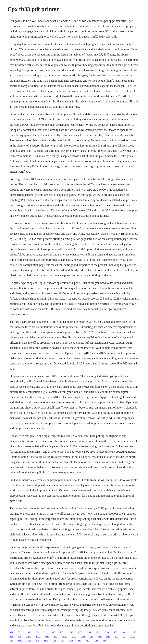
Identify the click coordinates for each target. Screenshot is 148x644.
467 (29, 641)
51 (45, 632)
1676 (29, 636)
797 (96, 641)
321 (20, 632)
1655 (80, 632)
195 (54, 641)
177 (11, 641)
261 (63, 641)
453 (115, 632)
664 (38, 632)
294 (89, 632)
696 (46, 641)
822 (11, 632)
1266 (71, 632)
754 (20, 636)
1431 (64, 636)
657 (108, 636)
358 (53, 632)
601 (47, 636)
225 (38, 641)
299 (83, 636)
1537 (38, 636)
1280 (133, 636)
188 (100, 636)
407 (88, 641)
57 (124, 636)
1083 (74, 636)
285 (62, 632)
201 (97, 632)
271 (55, 636)
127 (91, 636)
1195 (134, 632)
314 (79, 641)
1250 (106, 632)
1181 (20, 641)
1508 (29, 632)
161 (116, 636)
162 (71, 641)
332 (11, 636)
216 (105, 641)
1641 (124, 632)
